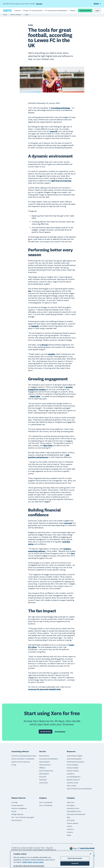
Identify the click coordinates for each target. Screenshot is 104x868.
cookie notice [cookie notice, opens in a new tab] (27, 862)
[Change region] (86, 849)
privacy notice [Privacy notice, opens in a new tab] (38, 862)
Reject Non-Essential (75, 858)
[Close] (90, 854)
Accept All (75, 863)
